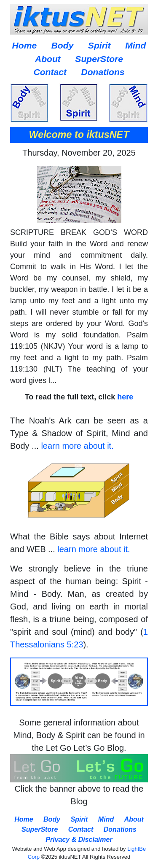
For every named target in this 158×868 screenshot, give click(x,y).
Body (63, 45)
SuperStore (99, 59)
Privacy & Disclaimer (79, 840)
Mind (135, 45)
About (48, 59)
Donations (103, 72)
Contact (50, 72)
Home (25, 45)
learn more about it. (77, 446)
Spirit (99, 45)
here (125, 397)
